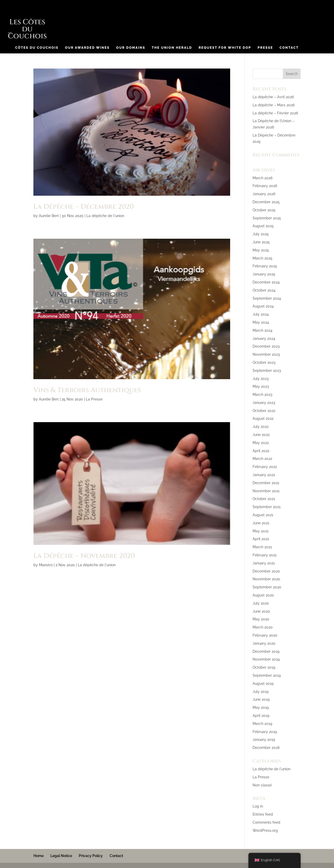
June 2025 (261, 242)
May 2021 (261, 531)
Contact (289, 48)
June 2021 (261, 523)
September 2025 (267, 218)
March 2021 (262, 547)
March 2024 (263, 330)
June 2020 (261, 611)
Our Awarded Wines (87, 48)
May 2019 (261, 707)
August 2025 (263, 226)
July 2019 (261, 692)
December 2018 (266, 748)
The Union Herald (172, 48)
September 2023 (267, 371)
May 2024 (261, 322)
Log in (258, 806)
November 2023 (266, 354)
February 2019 (265, 732)
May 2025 (261, 250)
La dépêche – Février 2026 (275, 113)
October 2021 (264, 499)
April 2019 (261, 716)
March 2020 (263, 627)
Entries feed (263, 814)
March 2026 (263, 178)
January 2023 (264, 403)
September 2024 (267, 298)
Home (38, 856)
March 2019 (262, 724)
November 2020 (266, 579)
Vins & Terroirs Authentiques (87, 390)
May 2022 (261, 443)
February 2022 (265, 467)
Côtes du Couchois (37, 48)
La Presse (94, 399)
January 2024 (264, 338)
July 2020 (261, 603)
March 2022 (262, 459)
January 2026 (264, 194)
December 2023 (266, 346)
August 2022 (263, 418)
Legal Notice (61, 856)
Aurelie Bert (49, 216)
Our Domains (131, 48)
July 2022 (261, 427)
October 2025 (264, 210)
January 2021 (264, 563)
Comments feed (266, 822)
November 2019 (266, 659)
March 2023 (263, 395)
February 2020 (265, 635)
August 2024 (263, 306)
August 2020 (263, 595)
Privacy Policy (91, 856)
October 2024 (264, 290)
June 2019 (261, 699)
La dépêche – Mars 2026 (274, 105)
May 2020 (261, 619)
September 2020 (267, 587)
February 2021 (265, 555)
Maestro (46, 565)
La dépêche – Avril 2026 (273, 97)
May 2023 (261, 386)
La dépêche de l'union (105, 216)
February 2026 (265, 186)
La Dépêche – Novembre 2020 (84, 556)
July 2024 (261, 314)
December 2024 (266, 282)
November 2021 (266, 491)
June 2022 (261, 435)
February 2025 (265, 266)
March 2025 (263, 258)
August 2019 (263, 684)
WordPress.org (265, 830)
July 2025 (261, 234)
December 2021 (266, 483)
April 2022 (261, 451)
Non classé (262, 785)
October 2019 (264, 667)
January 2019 (264, 740)
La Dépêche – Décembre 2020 (84, 207)
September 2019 (267, 675)
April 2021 (261, 539)
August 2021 (263, 515)
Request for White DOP (225, 48)
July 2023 (261, 379)
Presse (265, 48)
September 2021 (267, 507)
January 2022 (264, 475)
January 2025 (264, 274)
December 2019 (266, 651)
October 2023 (264, 362)
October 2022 (264, 411)
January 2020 (264, 643)
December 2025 (266, 202)
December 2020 (266, 571)
